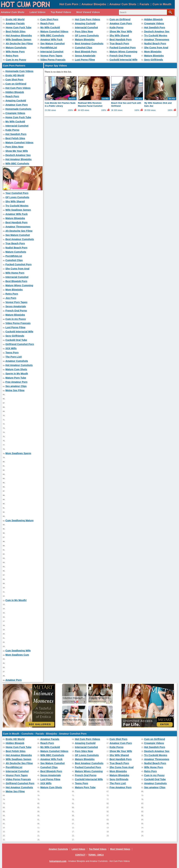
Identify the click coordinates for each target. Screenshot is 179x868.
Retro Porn (12, 56)
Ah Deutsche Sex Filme (19, 44)
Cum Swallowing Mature (19, 520)
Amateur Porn (14, 680)
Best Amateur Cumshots (89, 44)
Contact (80, 855)
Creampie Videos (154, 23)
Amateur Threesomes (157, 40)
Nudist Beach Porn (155, 44)
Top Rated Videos (61, 12)
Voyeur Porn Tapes (51, 56)
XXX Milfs (11, 348)
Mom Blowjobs (153, 52)
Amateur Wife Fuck (51, 40)
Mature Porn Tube (16, 378)
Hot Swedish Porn (155, 27)
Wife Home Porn (15, 52)
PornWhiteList (49, 48)
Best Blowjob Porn (86, 52)
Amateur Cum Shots (13, 12)
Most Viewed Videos (88, 12)
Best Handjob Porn (121, 40)
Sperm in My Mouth (17, 374)
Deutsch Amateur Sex (157, 31)
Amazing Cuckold (85, 23)
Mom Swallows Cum (17, 655)
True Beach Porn (119, 44)
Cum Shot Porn (49, 19)
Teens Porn (12, 353)
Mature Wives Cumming (123, 52)
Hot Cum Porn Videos (88, 19)
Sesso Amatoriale (85, 56)
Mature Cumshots (16, 48)
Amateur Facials (15, 23)
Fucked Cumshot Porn (123, 48)
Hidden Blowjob (153, 19)
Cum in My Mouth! (16, 600)
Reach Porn (47, 23)
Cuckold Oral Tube (16, 340)
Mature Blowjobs (85, 40)
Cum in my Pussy (16, 60)
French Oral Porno (120, 56)
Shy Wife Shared (119, 36)
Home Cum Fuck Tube (19, 27)
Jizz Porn (11, 298)
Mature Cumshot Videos (54, 31)
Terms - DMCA (96, 855)
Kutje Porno (117, 27)
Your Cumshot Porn (17, 193)
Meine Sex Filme (15, 390)
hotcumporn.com (58, 861)
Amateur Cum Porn (121, 23)
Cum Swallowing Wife (18, 651)
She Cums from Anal (156, 48)
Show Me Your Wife (121, 31)
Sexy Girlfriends (154, 60)
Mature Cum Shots (16, 369)
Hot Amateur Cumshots (19, 365)
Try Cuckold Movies (156, 36)
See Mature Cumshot (53, 44)
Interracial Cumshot (86, 27)
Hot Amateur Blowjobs (19, 36)
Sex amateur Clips (16, 386)
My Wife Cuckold (50, 27)
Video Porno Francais (53, 60)
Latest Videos (38, 12)
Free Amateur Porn (16, 382)
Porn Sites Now (84, 31)
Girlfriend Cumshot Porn (20, 344)
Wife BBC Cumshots (52, 36)
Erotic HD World (15, 19)
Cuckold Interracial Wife (123, 60)
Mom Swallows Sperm (18, 453)
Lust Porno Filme (85, 60)
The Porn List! (14, 357)
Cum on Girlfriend (120, 19)
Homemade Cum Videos (19, 71)
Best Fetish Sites (16, 31)
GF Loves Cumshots (87, 36)
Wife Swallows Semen (19, 40)
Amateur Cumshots (17, 361)
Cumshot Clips (84, 48)
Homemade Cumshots (18, 109)
